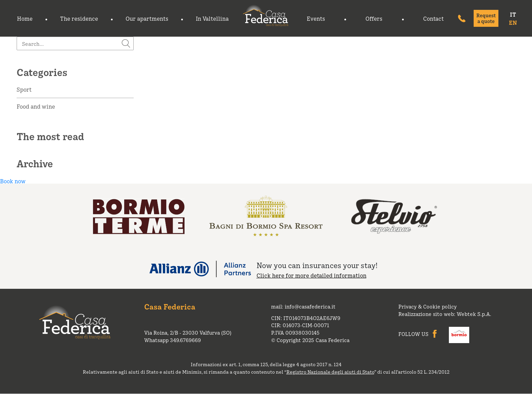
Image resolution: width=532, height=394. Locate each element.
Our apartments (147, 18)
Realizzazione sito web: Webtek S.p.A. (445, 314)
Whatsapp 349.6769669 (173, 340)
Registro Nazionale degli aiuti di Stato (330, 372)
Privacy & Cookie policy (427, 306)
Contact (433, 18)
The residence (79, 18)
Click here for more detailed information (311, 275)
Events (316, 18)
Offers (374, 18)
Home (25, 18)
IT (513, 14)
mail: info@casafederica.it (303, 306)
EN (513, 22)
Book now (13, 181)
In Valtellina (212, 18)
